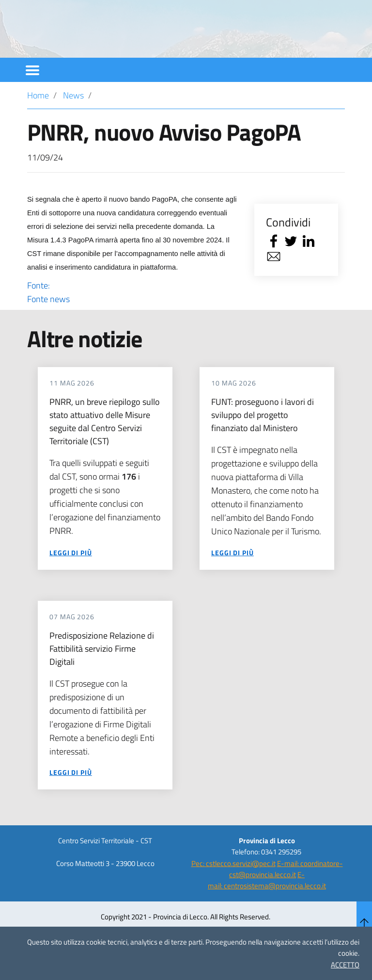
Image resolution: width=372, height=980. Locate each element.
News (73, 121)
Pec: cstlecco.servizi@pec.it (233, 890)
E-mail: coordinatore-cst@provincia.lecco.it (286, 895)
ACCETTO (345, 965)
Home (38, 121)
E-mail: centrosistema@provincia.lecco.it (267, 906)
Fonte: (132, 319)
